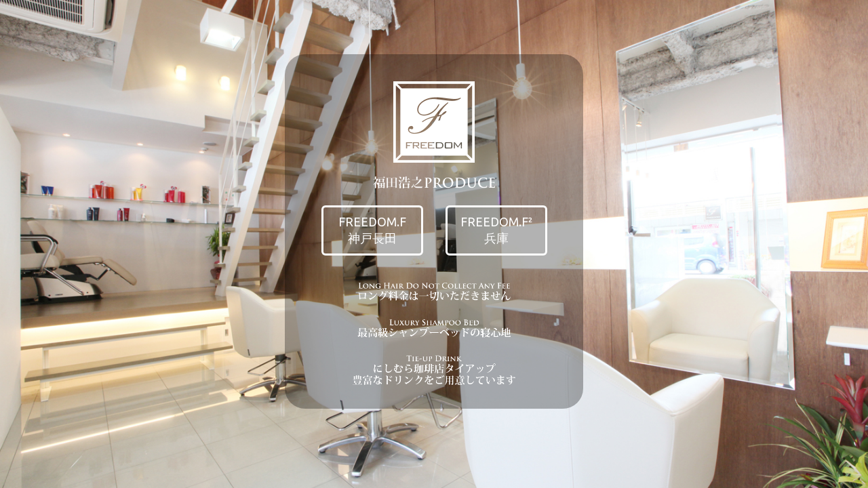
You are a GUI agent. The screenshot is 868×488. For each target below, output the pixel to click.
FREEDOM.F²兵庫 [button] (496, 230)
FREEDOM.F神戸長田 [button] (372, 230)
